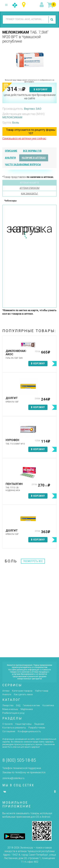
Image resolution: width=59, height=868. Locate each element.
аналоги (10, 158)
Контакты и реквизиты (14, 728)
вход (42, 5)
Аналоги (7, 694)
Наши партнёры (23, 724)
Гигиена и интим (31, 705)
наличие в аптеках (34, 158)
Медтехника (27, 709)
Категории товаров (22, 691)
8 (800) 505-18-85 (19, 760)
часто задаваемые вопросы (23, 165)
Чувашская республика (24, 5)
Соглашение (9, 731)
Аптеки (6, 691)
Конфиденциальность (29, 731)
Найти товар (42, 691)
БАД (18, 705)
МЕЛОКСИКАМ (12, 117)
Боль (16, 123)
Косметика (48, 705)
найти (52, 20)
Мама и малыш (10, 709)
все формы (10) (32, 151)
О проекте (7, 724)
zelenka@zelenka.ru (13, 778)
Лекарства (8, 705)
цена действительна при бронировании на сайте (30, 97)
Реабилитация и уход (13, 713)
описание (11, 151)
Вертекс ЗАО (33, 109)
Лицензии (39, 724)
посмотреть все (33, 561)
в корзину (41, 89)
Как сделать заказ (23, 694)
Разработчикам (37, 728)
